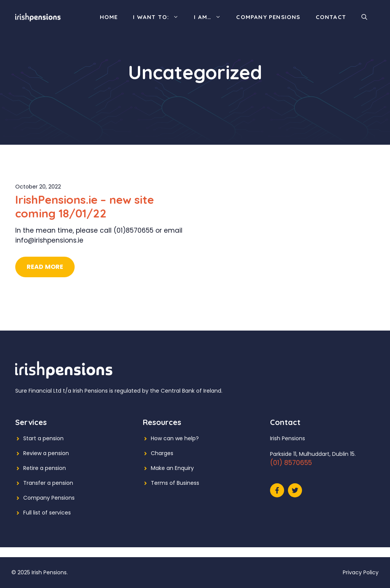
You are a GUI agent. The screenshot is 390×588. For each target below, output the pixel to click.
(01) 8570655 (291, 463)
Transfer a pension (48, 483)
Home (109, 17)
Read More (45, 267)
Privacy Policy (361, 572)
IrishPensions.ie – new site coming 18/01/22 (85, 206)
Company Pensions (268, 17)
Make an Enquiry (172, 468)
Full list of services (47, 513)
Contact (331, 17)
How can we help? (175, 438)
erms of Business (177, 483)
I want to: (160, 17)
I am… (211, 17)
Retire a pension (45, 468)
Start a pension (43, 438)
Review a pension (46, 453)
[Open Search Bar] (364, 17)
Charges (162, 453)
